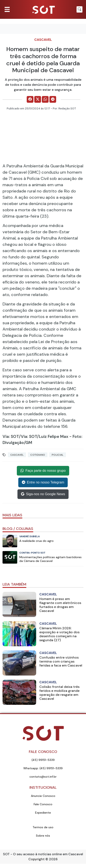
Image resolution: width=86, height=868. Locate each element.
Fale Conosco (43, 804)
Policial (58, 455)
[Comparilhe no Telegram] (53, 99)
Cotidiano (38, 455)
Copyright (36, 859)
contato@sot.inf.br (43, 777)
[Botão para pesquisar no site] (79, 9)
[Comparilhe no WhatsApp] (45, 99)
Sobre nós (43, 836)
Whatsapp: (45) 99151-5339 (43, 768)
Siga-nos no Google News (43, 494)
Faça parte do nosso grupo (43, 471)
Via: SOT (11, 437)
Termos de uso (43, 827)
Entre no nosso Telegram (43, 482)
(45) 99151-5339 (43, 760)
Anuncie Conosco (43, 796)
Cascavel (43, 40)
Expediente (43, 813)
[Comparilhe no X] (38, 99)
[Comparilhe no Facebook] (30, 99)
